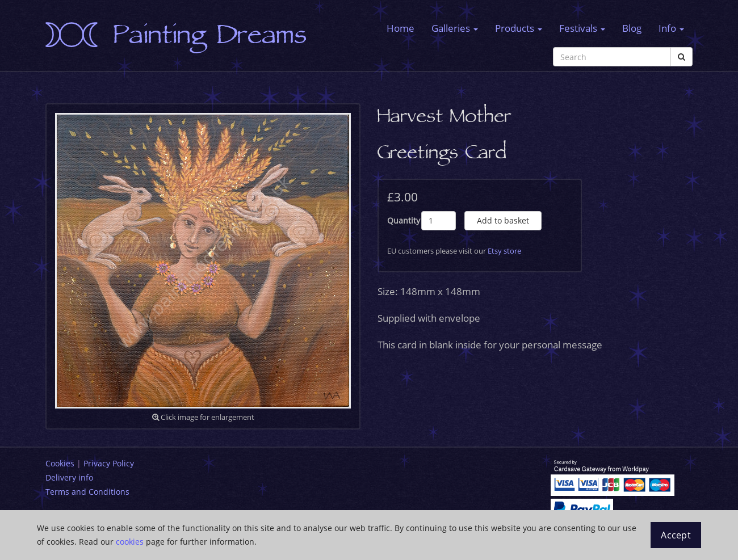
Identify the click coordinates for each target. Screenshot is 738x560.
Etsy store (504, 251)
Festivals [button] (582, 28)
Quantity (404, 220)
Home (401, 28)
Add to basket (503, 220)
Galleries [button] (455, 28)
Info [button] (671, 28)
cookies (130, 542)
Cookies (60, 463)
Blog (632, 28)
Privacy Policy (109, 463)
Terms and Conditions (87, 492)
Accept (676, 535)
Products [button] (519, 28)
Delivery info (69, 477)
